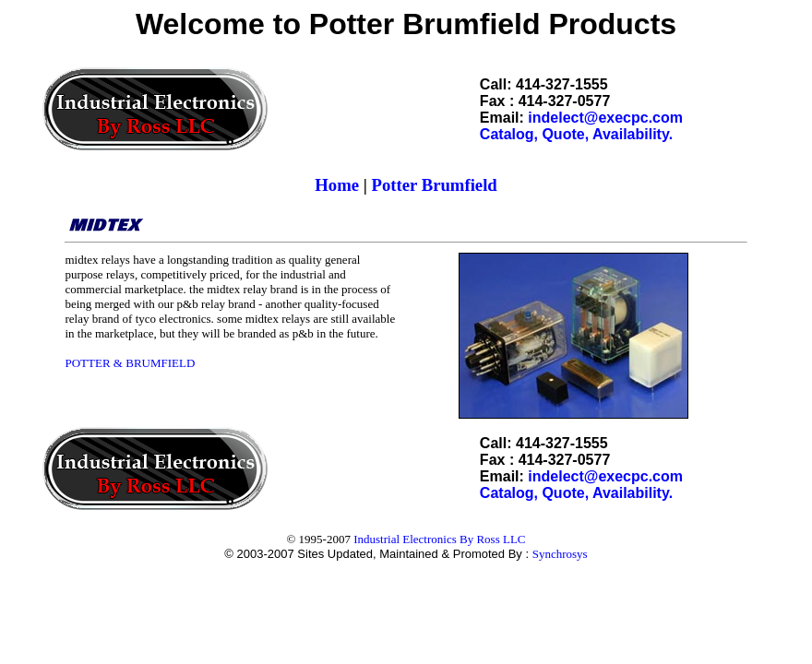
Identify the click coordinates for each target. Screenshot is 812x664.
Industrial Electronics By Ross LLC (439, 539)
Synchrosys (560, 554)
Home (337, 185)
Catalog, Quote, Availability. (576, 134)
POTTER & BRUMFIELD (130, 363)
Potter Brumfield (435, 185)
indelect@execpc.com (605, 118)
